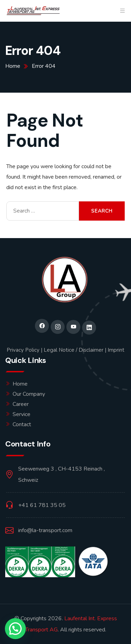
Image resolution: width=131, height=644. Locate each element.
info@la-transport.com (45, 530)
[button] (15, 629)
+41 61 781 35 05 (42, 505)
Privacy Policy (23, 350)
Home (20, 384)
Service (21, 414)
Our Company (29, 394)
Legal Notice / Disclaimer (74, 350)
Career (21, 404)
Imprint (116, 350)
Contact (22, 424)
